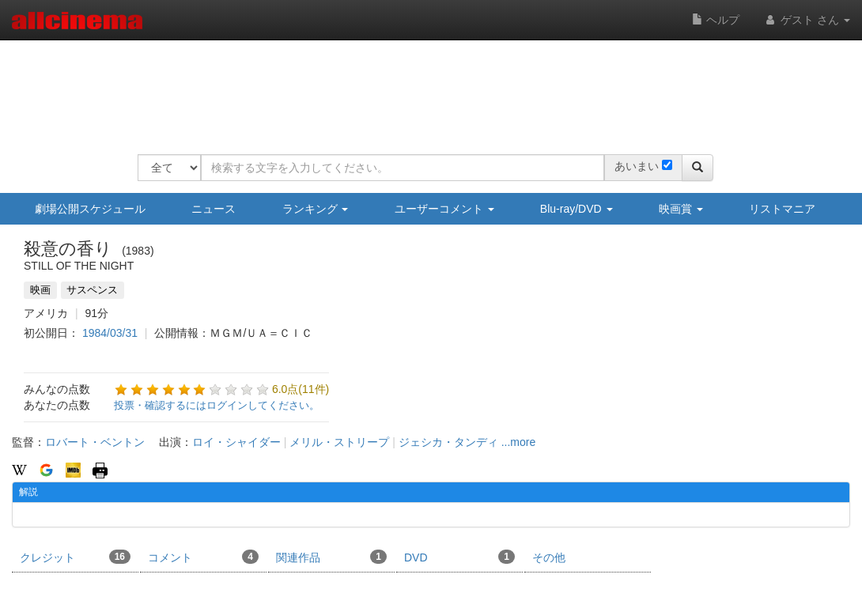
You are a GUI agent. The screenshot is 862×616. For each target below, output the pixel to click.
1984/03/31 (110, 333)
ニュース (214, 209)
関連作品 (331, 557)
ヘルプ (716, 20)
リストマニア (782, 209)
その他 (549, 557)
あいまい (637, 166)
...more (519, 442)
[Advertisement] (425, 87)
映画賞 (681, 209)
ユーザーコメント (444, 209)
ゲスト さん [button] (807, 20)
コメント (203, 557)
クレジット (75, 557)
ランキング (316, 209)
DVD (459, 557)
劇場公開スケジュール (90, 209)
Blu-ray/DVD (577, 209)
